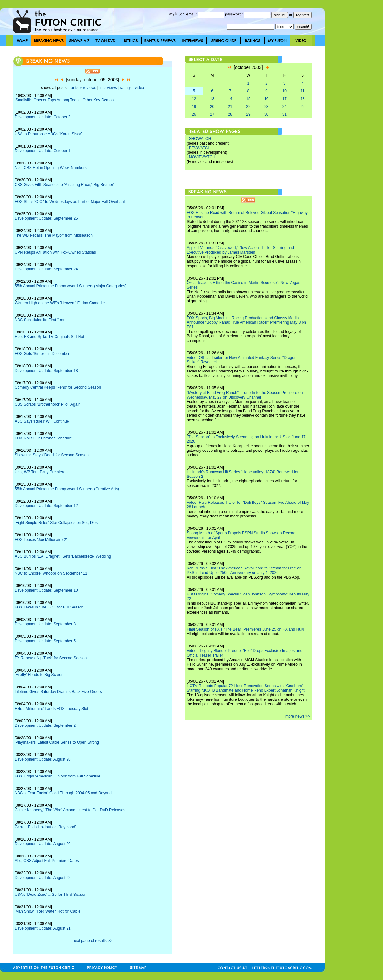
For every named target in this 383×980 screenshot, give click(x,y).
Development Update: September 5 (45, 641)
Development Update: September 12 (46, 506)
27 (212, 114)
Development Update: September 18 (46, 371)
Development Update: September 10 (46, 590)
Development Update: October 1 (43, 151)
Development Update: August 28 (43, 759)
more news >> (298, 716)
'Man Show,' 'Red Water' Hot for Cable (48, 911)
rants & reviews (83, 88)
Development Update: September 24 (46, 269)
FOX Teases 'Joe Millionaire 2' (41, 540)
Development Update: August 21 (43, 928)
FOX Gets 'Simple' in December (42, 354)
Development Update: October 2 (43, 117)
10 (284, 91)
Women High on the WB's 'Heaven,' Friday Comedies (61, 303)
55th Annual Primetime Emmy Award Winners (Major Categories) (71, 286)
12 (194, 99)
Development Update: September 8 (45, 624)
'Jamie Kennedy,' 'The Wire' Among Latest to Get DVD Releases (70, 810)
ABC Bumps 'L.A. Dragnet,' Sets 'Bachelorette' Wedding (63, 556)
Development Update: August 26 (43, 844)
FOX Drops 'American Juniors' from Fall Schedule (57, 776)
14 (230, 99)
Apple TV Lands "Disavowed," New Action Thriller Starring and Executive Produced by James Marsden (240, 250)
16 (266, 99)
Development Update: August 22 (43, 878)
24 (284, 107)
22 (248, 107)
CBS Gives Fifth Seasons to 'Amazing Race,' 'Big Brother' (64, 185)
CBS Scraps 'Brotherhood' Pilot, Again (48, 404)
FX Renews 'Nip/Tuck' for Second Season (51, 658)
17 (284, 99)
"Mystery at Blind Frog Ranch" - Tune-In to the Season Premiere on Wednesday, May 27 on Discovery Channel (245, 395)
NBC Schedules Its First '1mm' (41, 320)
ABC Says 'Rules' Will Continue (42, 421)
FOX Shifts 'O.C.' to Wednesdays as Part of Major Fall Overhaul (70, 202)
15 (248, 99)
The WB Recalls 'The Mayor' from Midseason (54, 235)
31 (284, 114)
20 (212, 107)
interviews (108, 88)
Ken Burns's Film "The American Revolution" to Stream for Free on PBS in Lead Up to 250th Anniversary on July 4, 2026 (244, 570)
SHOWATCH (200, 139)
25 (302, 107)
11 (302, 91)
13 (212, 99)
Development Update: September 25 (46, 218)
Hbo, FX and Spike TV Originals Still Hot (49, 337)
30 (266, 114)
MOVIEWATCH (202, 157)
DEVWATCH (200, 148)
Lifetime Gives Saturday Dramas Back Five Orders (58, 692)
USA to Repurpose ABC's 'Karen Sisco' (48, 134)
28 (230, 114)
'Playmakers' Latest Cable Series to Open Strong (57, 742)
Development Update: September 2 (45, 725)
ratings (126, 88)
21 (230, 107)
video (139, 88)
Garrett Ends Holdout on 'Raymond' (45, 827)
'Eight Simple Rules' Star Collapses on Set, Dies (56, 523)
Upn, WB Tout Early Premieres (41, 472)
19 (194, 107)
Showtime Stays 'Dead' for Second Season (52, 455)
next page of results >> (93, 941)
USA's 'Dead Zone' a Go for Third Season (50, 895)
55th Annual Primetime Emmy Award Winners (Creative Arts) (67, 489)
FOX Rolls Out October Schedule (43, 438)
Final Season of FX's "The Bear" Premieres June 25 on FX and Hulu (245, 629)
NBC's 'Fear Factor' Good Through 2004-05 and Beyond (63, 793)
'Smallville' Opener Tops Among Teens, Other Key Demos (64, 100)
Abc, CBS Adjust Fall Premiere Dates (47, 861)
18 (302, 99)
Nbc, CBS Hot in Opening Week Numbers (51, 168)
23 (266, 107)
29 (248, 114)
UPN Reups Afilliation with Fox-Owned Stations (55, 252)
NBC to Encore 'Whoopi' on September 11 (51, 573)
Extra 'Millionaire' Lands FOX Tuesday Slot (51, 709)
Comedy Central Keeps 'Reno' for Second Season (58, 387)
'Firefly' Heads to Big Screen (39, 675)
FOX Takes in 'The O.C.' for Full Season (49, 607)
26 (194, 114)
